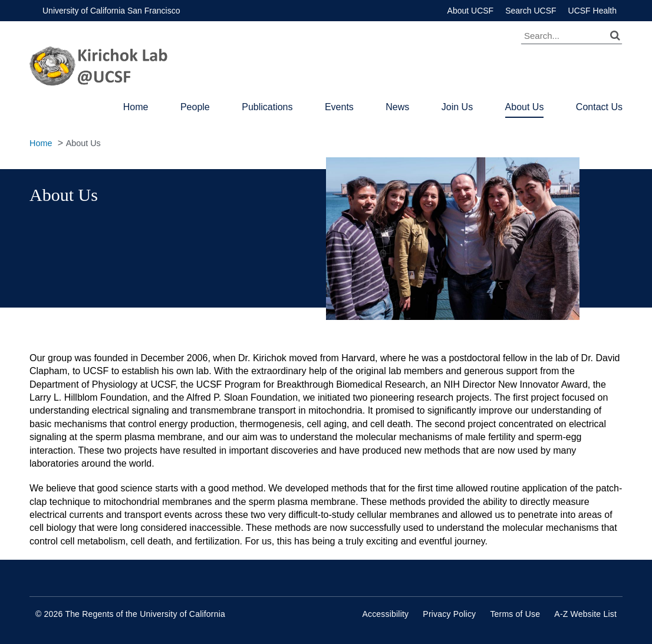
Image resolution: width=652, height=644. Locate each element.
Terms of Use (515, 614)
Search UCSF (531, 11)
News (397, 107)
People (195, 107)
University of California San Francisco (111, 11)
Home (136, 107)
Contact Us (599, 107)
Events (339, 107)
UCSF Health (592, 11)
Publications (267, 107)
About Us (525, 107)
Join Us (457, 107)
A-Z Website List (585, 614)
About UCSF (471, 11)
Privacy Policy (449, 614)
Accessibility (385, 614)
